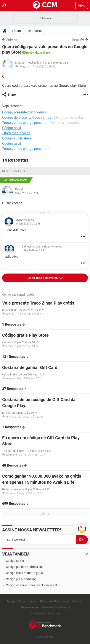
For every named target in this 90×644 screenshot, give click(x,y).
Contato (77, 601)
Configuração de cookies (45, 613)
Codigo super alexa (17, 138)
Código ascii (12, 128)
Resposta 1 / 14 (14, 171)
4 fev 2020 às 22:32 (34, 250)
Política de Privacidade (55, 601)
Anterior (12, 39)
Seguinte (78, 39)
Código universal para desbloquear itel (31, 585)
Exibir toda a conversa (43, 278)
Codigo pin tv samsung (21, 579)
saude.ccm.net (45, 637)
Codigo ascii (12, 143)
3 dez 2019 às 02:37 (27, 193)
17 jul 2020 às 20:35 (43, 66)
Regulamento (29, 607)
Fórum (16, 31)
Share (12, 95)
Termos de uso (28, 601)
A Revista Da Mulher (55, 607)
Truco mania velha (16, 133)
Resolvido (32, 53)
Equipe (11, 601)
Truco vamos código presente (25, 149)
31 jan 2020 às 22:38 (28, 224)
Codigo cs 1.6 (15, 561)
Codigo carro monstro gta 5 (24, 573)
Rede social (34, 31)
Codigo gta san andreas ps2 (25, 567)
